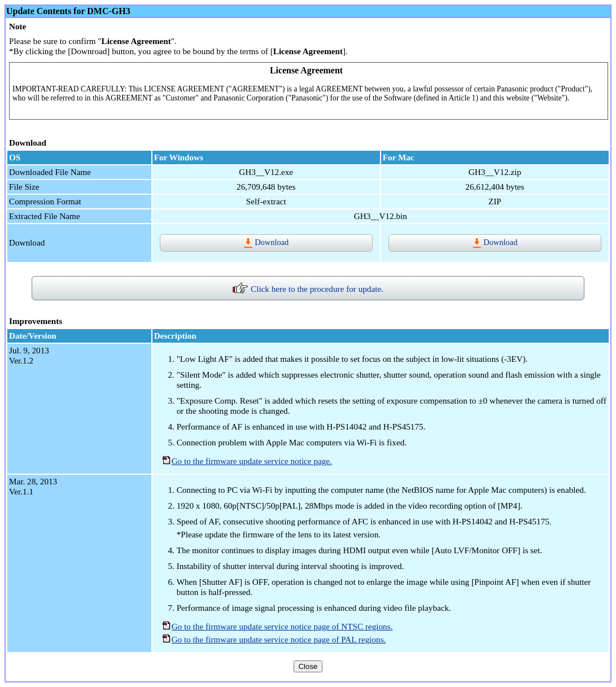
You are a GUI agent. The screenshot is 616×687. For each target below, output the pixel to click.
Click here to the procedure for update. (308, 289)
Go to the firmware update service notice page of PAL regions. (279, 639)
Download (266, 242)
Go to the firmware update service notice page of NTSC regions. (282, 626)
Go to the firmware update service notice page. (252, 461)
